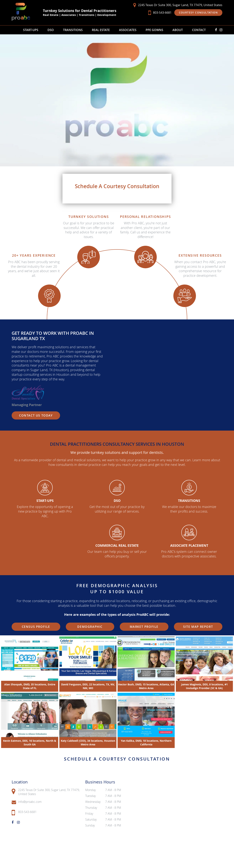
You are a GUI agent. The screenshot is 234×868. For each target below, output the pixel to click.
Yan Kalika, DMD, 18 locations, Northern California (146, 742)
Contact (199, 30)
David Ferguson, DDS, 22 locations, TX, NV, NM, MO (88, 686)
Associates (128, 30)
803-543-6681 (160, 13)
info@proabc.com (27, 802)
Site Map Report (198, 627)
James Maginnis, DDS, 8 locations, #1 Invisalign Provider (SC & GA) (204, 686)
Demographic (90, 627)
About (178, 30)
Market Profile (144, 627)
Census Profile (36, 627)
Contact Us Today (36, 415)
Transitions (73, 30)
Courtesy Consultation (198, 12)
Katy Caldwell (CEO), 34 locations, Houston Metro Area (88, 742)
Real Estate (101, 30)
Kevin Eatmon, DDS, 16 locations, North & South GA (30, 742)
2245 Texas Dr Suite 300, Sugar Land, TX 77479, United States (178, 5)
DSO (51, 30)
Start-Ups (31, 30)
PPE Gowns (154, 30)
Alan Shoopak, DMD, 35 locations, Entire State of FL (30, 686)
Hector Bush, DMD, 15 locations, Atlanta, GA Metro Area (146, 686)
